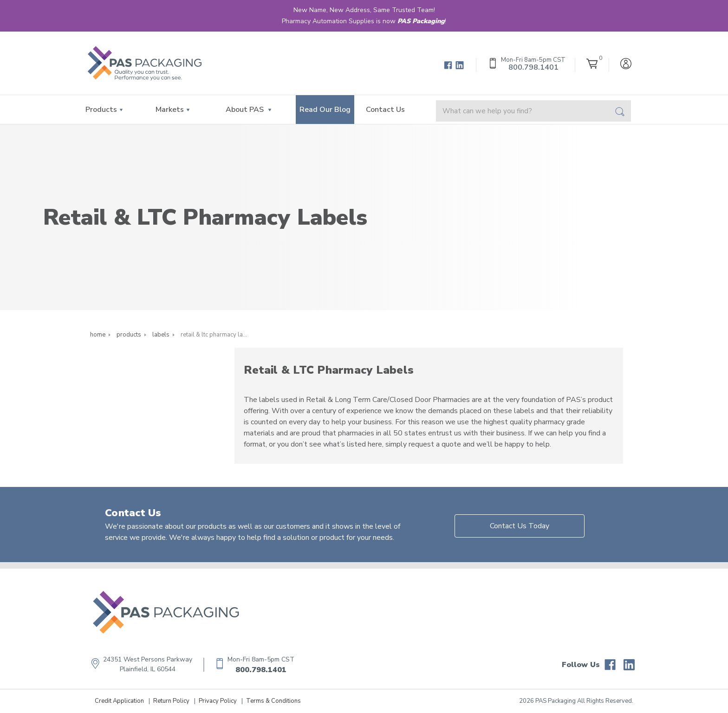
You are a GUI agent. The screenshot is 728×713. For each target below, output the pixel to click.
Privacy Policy (218, 701)
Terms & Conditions (273, 701)
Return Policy (171, 701)
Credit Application (119, 701)
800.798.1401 (261, 670)
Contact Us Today (520, 526)
